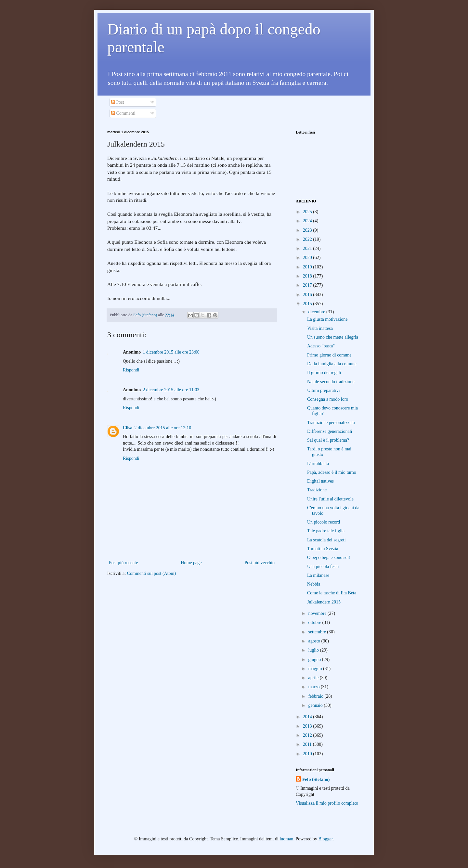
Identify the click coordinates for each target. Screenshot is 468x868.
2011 (308, 744)
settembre (318, 632)
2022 (308, 239)
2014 (308, 717)
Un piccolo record (324, 522)
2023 (308, 230)
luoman (286, 839)
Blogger (325, 839)
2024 (308, 221)
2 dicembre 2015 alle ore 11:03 (171, 390)
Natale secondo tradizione (331, 382)
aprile (314, 678)
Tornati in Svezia (323, 549)
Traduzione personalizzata (331, 423)
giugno (315, 660)
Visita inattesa (320, 328)
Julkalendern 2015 (324, 602)
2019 (308, 267)
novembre (318, 613)
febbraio (316, 696)
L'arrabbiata (318, 464)
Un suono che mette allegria (333, 337)
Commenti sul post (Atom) (152, 573)
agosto (315, 641)
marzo (314, 687)
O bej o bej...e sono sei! (329, 557)
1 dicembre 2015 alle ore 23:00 (171, 352)
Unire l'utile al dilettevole (330, 499)
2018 (308, 276)
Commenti (123, 113)
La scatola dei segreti (326, 540)
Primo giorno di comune (329, 355)
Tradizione (317, 490)
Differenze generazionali (330, 431)
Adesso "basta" (321, 346)
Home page (191, 563)
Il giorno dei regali (324, 373)
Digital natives (320, 481)
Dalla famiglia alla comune (332, 364)
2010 (308, 754)
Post (118, 102)
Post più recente (123, 563)
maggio (316, 669)
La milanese (318, 575)
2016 (308, 295)
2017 (308, 285)
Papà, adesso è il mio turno (332, 472)
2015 (308, 304)
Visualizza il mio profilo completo (327, 803)
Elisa (128, 428)
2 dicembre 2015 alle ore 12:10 (163, 428)
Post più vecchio (260, 563)
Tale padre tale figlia (326, 531)
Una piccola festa (323, 567)
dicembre (317, 312)
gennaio (316, 705)
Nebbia (314, 584)
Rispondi (131, 370)
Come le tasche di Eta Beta (332, 593)
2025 (308, 212)
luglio (314, 650)
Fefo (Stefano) (316, 779)
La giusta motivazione (327, 319)
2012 (308, 735)
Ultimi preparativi (324, 390)
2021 (308, 248)
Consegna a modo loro (328, 399)
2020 (308, 258)
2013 (308, 726)
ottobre (315, 622)
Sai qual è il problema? (328, 440)
